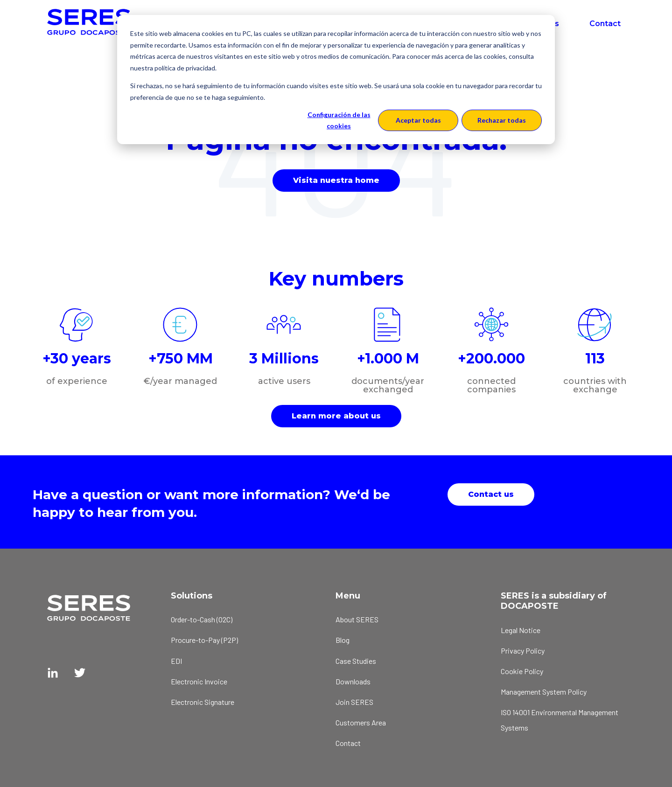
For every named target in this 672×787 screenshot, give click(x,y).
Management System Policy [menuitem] (544, 692)
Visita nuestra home (336, 180)
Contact (605, 24)
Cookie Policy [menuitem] (522, 671)
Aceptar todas (418, 120)
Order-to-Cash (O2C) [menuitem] (202, 619)
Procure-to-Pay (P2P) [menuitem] (204, 640)
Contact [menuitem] (348, 743)
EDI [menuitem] (176, 661)
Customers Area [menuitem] (361, 722)
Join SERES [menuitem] (354, 702)
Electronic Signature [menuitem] (203, 702)
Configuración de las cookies (339, 120)
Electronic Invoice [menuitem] (199, 681)
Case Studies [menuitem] (356, 661)
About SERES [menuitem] (357, 619)
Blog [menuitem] (343, 640)
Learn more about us (336, 416)
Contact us (491, 494)
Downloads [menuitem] (353, 681)
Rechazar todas (502, 120)
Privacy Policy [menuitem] (523, 651)
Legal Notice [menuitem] (521, 630)
